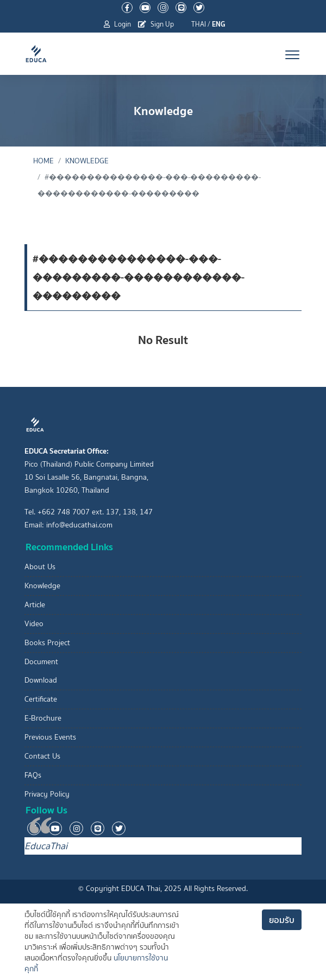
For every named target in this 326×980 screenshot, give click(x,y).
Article (35, 605)
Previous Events (50, 737)
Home (43, 161)
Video (34, 624)
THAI (199, 24)
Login (117, 24)
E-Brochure (43, 718)
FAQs (33, 775)
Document (41, 662)
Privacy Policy (47, 794)
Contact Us (42, 756)
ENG (219, 24)
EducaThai (46, 846)
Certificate (41, 699)
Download (41, 680)
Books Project (47, 643)
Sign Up (156, 24)
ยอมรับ (282, 920)
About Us (40, 567)
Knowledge (87, 161)
